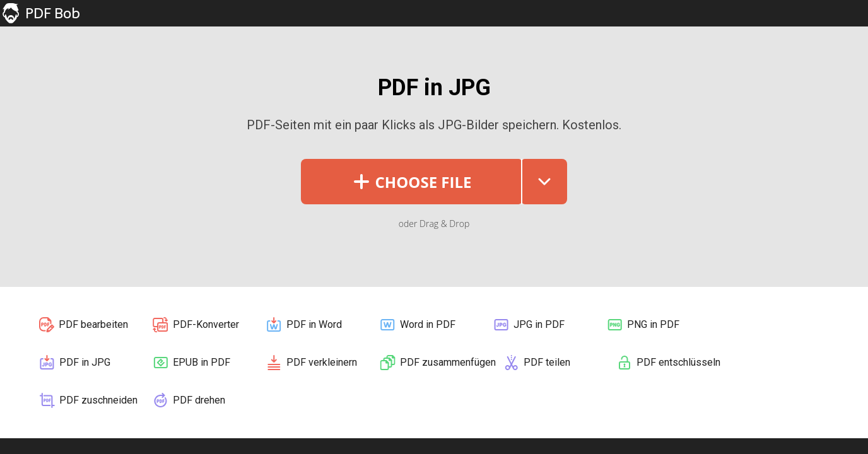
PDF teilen (536, 363)
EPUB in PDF (191, 363)
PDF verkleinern (311, 363)
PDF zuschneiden (88, 400)
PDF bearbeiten (83, 325)
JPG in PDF (528, 325)
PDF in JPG (74, 363)
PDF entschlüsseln (668, 363)
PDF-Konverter (195, 325)
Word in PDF (417, 325)
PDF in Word (303, 325)
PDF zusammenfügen (437, 363)
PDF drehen (188, 400)
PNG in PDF (642, 325)
